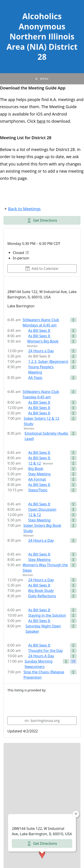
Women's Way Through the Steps (45, 568)
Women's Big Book (43, 341)
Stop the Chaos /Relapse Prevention (44, 675)
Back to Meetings (24, 209)
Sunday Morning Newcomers (39, 664)
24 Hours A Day (41, 656)
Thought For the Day (45, 651)
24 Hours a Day (41, 351)
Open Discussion (42, 509)
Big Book (36, 469)
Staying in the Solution (47, 615)
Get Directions (42, 220)
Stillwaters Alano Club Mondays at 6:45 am (41, 322)
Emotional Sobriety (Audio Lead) (46, 436)
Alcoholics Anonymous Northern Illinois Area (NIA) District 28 (42, 36)
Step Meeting (39, 474)
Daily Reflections (42, 596)
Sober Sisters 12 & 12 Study (42, 421)
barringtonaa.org (42, 721)
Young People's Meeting (41, 370)
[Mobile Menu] (42, 79)
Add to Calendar (42, 269)
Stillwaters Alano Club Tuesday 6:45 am (41, 394)
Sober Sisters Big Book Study (42, 528)
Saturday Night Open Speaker (43, 629)
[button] (42, 799)
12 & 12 (35, 463)
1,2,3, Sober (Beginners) (48, 362)
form (44, 164)
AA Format (37, 479)
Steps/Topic (38, 490)
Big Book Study (41, 591)
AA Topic (35, 378)
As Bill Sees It (39, 331)
